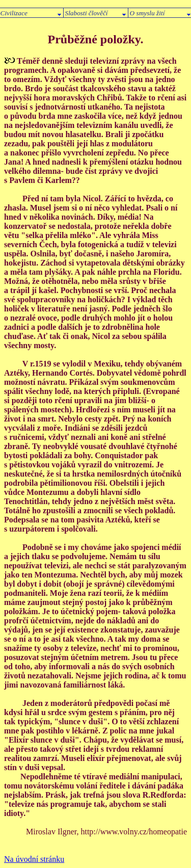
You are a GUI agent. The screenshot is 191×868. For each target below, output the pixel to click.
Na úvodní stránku (34, 859)
